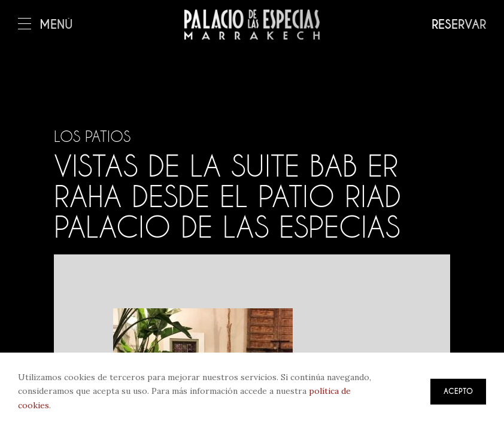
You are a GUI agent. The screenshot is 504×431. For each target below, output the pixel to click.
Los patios (92, 136)
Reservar (459, 25)
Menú (45, 25)
